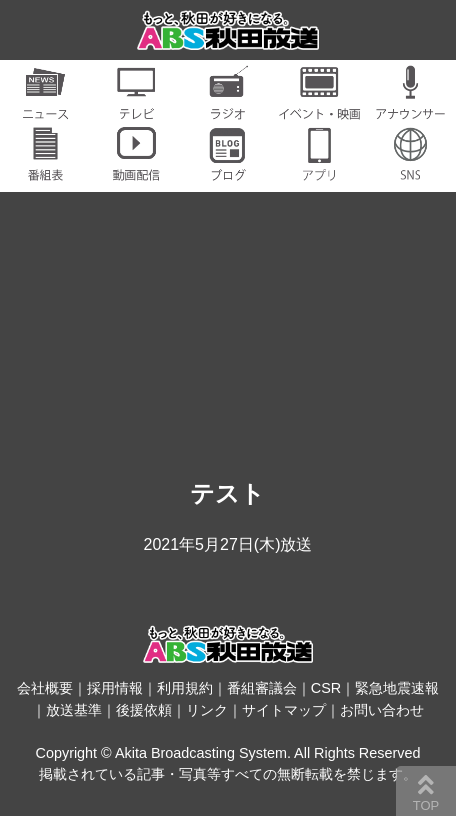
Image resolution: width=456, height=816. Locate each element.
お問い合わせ (382, 710)
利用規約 (185, 688)
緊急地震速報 (397, 688)
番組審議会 (262, 688)
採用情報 (115, 688)
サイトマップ (284, 710)
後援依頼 (144, 710)
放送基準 (74, 710)
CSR (326, 688)
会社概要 (45, 688)
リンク (207, 710)
